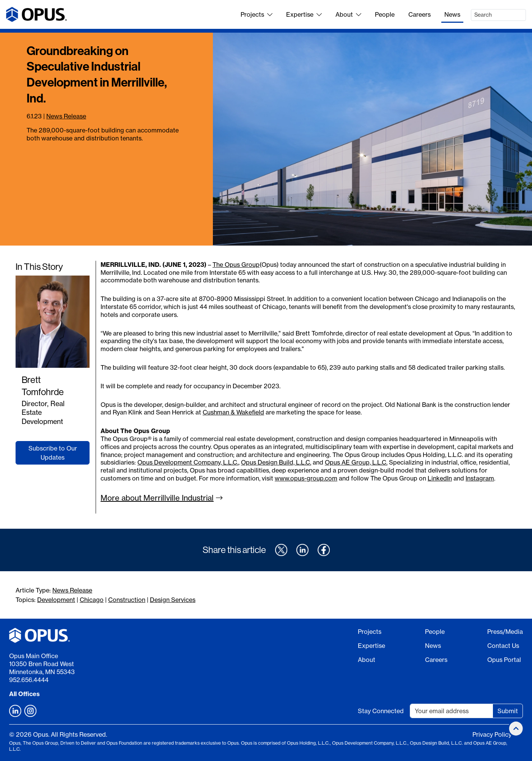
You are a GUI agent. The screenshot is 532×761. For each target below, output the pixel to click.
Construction (127, 600)
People (385, 14)
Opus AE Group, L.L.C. (356, 462)
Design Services (173, 600)
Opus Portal (504, 660)
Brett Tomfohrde (43, 386)
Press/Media (505, 632)
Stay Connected (381, 711)
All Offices (24, 694)
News (452, 14)
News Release (66, 116)
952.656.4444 (29, 680)
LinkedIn (440, 478)
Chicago (92, 600)
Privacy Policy (492, 734)
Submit (508, 711)
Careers (419, 14)
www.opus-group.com (306, 478)
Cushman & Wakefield (233, 412)
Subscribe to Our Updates (53, 453)
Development (56, 600)
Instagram (480, 478)
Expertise (304, 14)
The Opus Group (236, 265)
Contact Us (503, 646)
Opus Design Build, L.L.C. (276, 462)
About (348, 14)
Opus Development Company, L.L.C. (188, 462)
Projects (257, 14)
